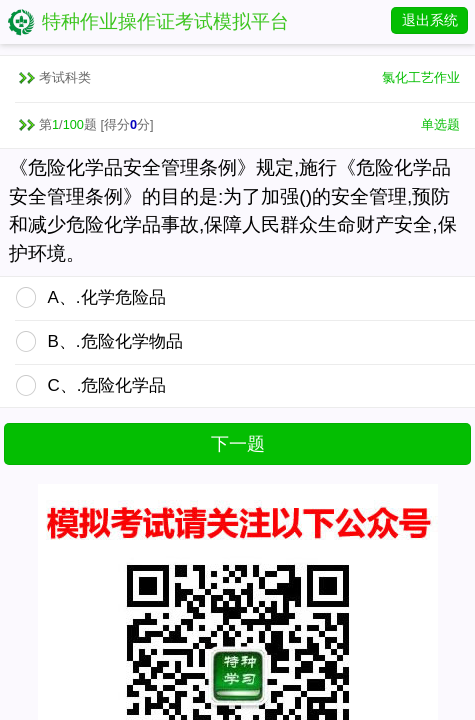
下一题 (238, 444)
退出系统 (430, 20)
